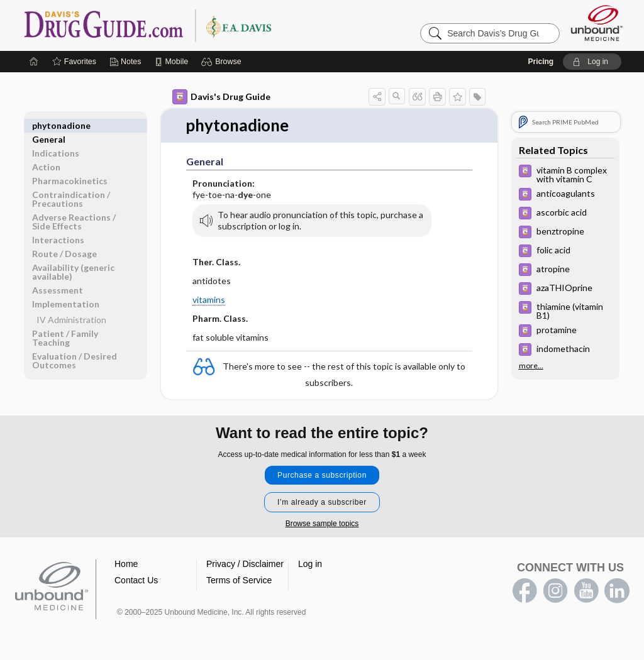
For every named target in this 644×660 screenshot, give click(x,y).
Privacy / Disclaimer (245, 564)
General (49, 125)
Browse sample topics (322, 524)
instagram (555, 591)
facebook (525, 591)
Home (126, 564)
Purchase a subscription (322, 475)
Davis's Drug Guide (221, 97)
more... (531, 366)
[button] (223, 62)
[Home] (34, 62)
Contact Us (136, 580)
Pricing (541, 62)
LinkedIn (617, 591)
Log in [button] (310, 564)
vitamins (209, 300)
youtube (586, 591)
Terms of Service (239, 580)
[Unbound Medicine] (597, 23)
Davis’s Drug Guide (180, 25)
